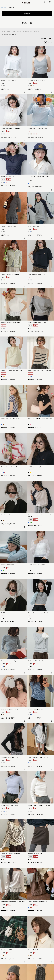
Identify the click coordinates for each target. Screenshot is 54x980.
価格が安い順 (17, 31)
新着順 (37, 31)
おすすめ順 (6, 31)
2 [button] (48, 42)
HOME (4, 7)
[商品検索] (44, 3)
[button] (51, 42)
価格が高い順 (28, 31)
